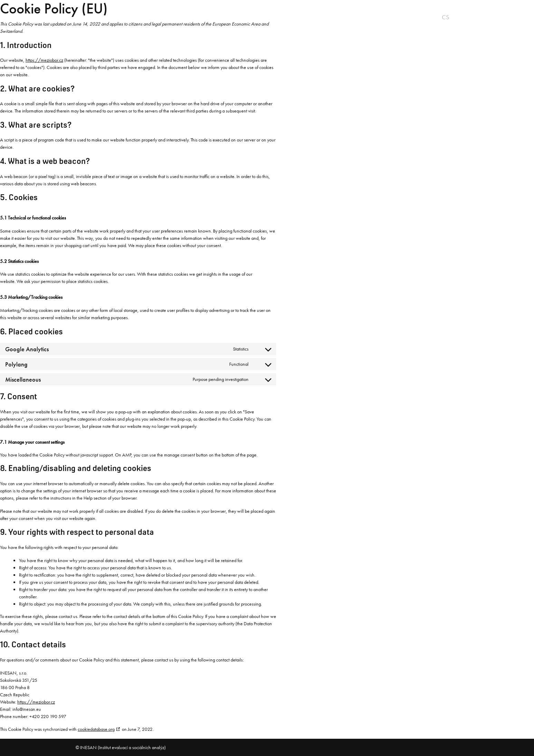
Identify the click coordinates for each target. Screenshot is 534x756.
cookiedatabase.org (96, 729)
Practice (211, 17)
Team (243, 17)
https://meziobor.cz (44, 60)
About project (97, 17)
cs (445, 17)
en (455, 17)
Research (276, 17)
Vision (140, 17)
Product (174, 17)
